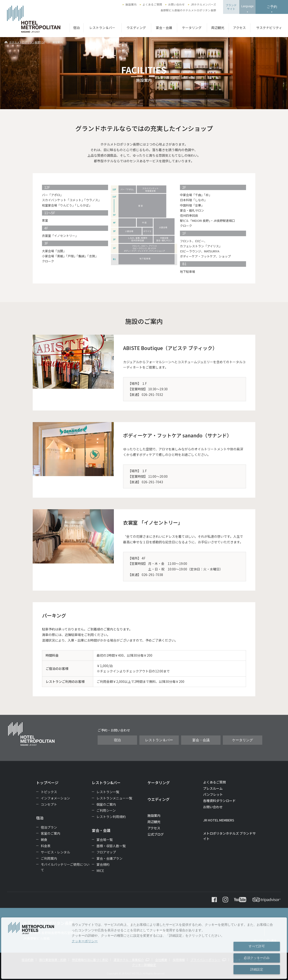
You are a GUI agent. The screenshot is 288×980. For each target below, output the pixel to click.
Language (247, 6)
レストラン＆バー (102, 28)
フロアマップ (106, 852)
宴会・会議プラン (109, 858)
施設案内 (131, 4)
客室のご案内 (51, 833)
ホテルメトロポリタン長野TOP (27, 42)
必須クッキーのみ (257, 958)
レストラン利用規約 (111, 817)
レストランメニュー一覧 (114, 798)
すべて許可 (257, 946)
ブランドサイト (231, 7)
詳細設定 (257, 969)
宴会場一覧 (105, 840)
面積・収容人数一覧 (111, 846)
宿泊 (77, 28)
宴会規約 (103, 864)
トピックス (49, 792)
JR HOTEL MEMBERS (219, 820)
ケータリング (192, 28)
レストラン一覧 (108, 792)
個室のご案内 (106, 804)
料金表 (46, 846)
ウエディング (136, 28)
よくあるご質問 (152, 4)
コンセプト (49, 804)
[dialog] (144, 948)
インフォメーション (55, 798)
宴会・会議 (164, 28)
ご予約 (272, 7)
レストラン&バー (106, 783)
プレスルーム (213, 788)
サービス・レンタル (55, 852)
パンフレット (213, 794)
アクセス (239, 28)
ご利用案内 (49, 858)
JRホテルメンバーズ (203, 4)
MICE (100, 871)
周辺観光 (218, 28)
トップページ (47, 783)
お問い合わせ (176, 4)
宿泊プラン (49, 827)
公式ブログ (156, 834)
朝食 (44, 840)
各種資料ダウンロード (219, 801)
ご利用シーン (106, 810)
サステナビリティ (269, 28)
